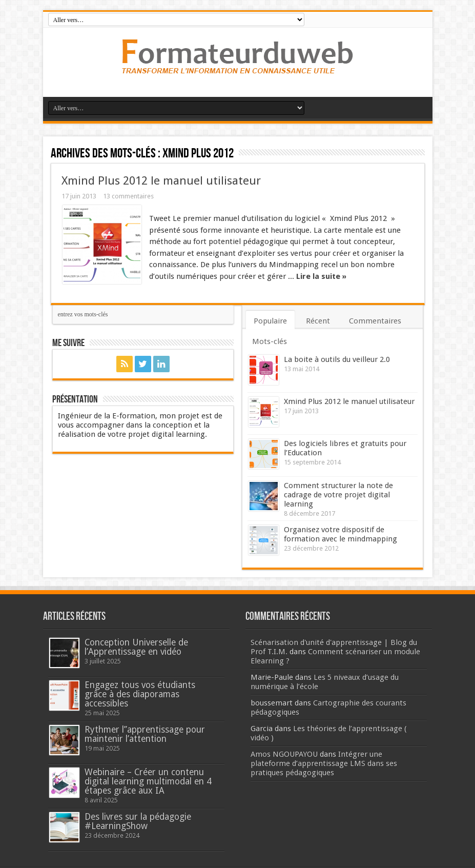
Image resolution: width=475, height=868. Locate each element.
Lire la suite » (321, 276)
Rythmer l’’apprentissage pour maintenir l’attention (145, 734)
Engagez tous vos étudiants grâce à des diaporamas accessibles (140, 694)
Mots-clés (270, 341)
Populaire (270, 321)
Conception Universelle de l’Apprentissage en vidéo (136, 647)
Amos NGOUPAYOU (284, 754)
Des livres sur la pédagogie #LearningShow (138, 821)
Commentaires (375, 321)
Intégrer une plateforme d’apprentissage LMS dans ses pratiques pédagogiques (324, 763)
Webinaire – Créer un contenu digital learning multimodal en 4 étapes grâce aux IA (148, 781)
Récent (318, 321)
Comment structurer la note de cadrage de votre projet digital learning (338, 495)
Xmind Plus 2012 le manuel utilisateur (161, 180)
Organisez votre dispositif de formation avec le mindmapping (340, 534)
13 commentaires (128, 196)
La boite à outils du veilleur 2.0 (337, 359)
